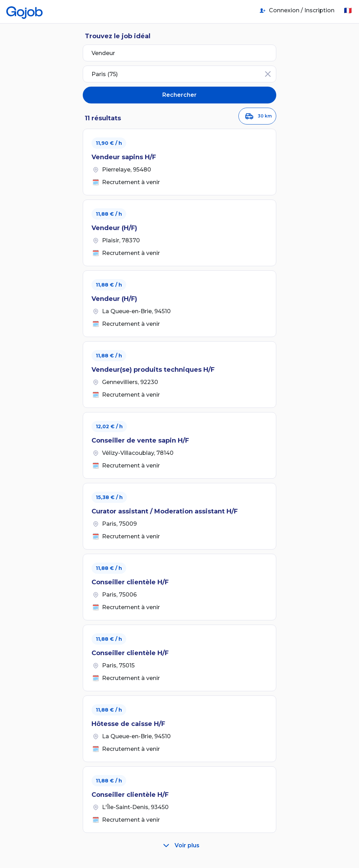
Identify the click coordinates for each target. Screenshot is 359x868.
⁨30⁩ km (257, 116)
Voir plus (180, 846)
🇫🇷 (348, 11)
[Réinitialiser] (268, 74)
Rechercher (179, 95)
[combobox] (179, 74)
